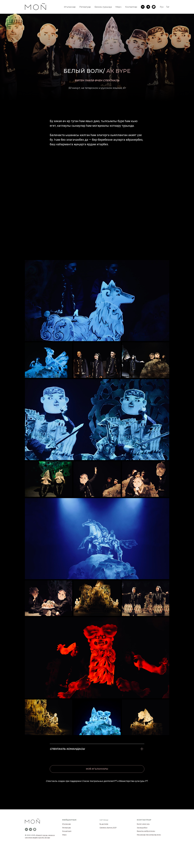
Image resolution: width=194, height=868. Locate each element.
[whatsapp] (154, 7)
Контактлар (131, 7)
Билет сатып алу (143, 824)
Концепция (67, 831)
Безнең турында (103, 7)
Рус (162, 7)
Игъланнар (70, 7)
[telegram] (148, 7)
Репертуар (85, 7)
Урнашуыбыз (142, 828)
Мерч (118, 7)
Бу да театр (104, 824)
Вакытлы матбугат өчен (146, 831)
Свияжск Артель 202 (108, 828)
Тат (168, 7)
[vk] (143, 7)
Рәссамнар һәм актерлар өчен (149, 835)
